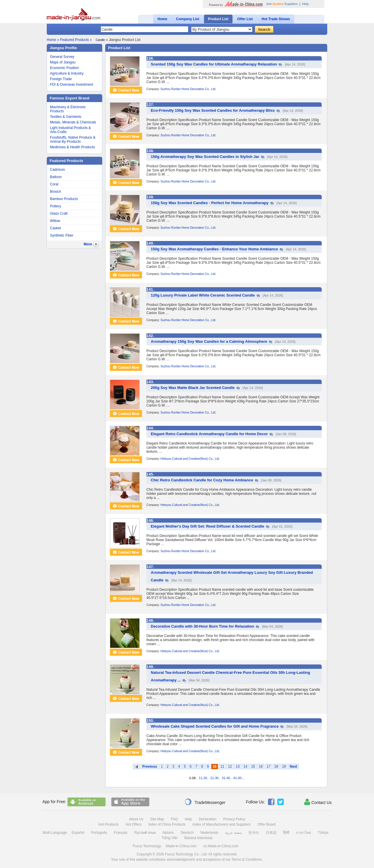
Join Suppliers (282, 4)
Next (293, 767)
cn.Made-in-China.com (221, 846)
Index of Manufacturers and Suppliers (222, 824)
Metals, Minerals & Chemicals (73, 122)
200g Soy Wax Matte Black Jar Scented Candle (193, 388)
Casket (55, 228)
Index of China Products (167, 824)
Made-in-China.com (181, 846)
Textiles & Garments (66, 117)
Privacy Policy (234, 819)
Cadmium (57, 170)
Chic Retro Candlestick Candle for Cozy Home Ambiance (202, 480)
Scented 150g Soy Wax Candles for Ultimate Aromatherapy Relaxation (214, 64)
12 (230, 767)
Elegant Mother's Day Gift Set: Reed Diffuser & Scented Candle (207, 526)
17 (268, 767)
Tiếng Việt (169, 838)
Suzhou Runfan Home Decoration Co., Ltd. (188, 89)
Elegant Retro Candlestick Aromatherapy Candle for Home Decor (209, 434)
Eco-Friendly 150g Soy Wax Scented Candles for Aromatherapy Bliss (213, 110)
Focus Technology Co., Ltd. (186, 854)
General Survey (62, 57)
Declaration (208, 819)
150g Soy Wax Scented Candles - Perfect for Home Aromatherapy (210, 203)
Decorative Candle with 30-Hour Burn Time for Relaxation (202, 626)
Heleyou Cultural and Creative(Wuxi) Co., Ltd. (190, 459)
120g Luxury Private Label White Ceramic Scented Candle (203, 295)
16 (261, 767)
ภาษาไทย (303, 833)
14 (245, 767)
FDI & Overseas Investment (71, 85)
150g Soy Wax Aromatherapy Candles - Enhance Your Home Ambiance (214, 249)
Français (121, 833)
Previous (150, 767)
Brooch (56, 192)
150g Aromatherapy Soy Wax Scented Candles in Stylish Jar (205, 157)
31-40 (226, 778)
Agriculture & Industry (67, 73)
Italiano (168, 833)
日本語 (271, 833)
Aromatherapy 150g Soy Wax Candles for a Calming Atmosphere (209, 341)
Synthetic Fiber (62, 235)
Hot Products (109, 824)
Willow (55, 221)
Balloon (56, 177)
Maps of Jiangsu (63, 62)
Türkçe (323, 833)
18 (276, 767)
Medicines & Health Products (72, 147)
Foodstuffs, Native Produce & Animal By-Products (73, 139)
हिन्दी (286, 833)
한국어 (254, 833)
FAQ (174, 819)
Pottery (56, 206)
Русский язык (145, 833)
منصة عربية (233, 833)
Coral (54, 184)
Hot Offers (133, 824)
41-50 (237, 778)
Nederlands (209, 833)
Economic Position (64, 68)
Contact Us (318, 802)
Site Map (157, 819)
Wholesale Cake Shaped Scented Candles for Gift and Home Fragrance (215, 726)
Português (99, 833)
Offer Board (266, 824)
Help (305, 4)
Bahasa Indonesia (198, 838)
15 (253, 767)
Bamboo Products (64, 199)
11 (222, 767)
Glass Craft (59, 213)
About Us (136, 819)
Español (78, 833)
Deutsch (187, 833)
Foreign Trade (61, 79)
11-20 (203, 778)
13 (238, 767)
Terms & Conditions (247, 860)
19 (284, 767)
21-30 (214, 778)
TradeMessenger (205, 802)
